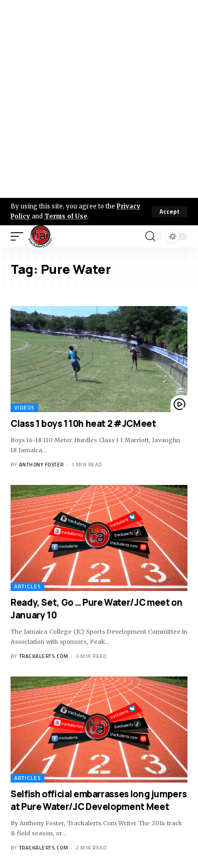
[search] (150, 236)
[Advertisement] (99, 99)
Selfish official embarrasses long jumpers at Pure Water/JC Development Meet (98, 800)
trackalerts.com (44, 656)
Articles (27, 586)
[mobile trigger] (20, 236)
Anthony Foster (41, 465)
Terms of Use (66, 216)
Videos (24, 408)
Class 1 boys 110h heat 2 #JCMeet (83, 423)
